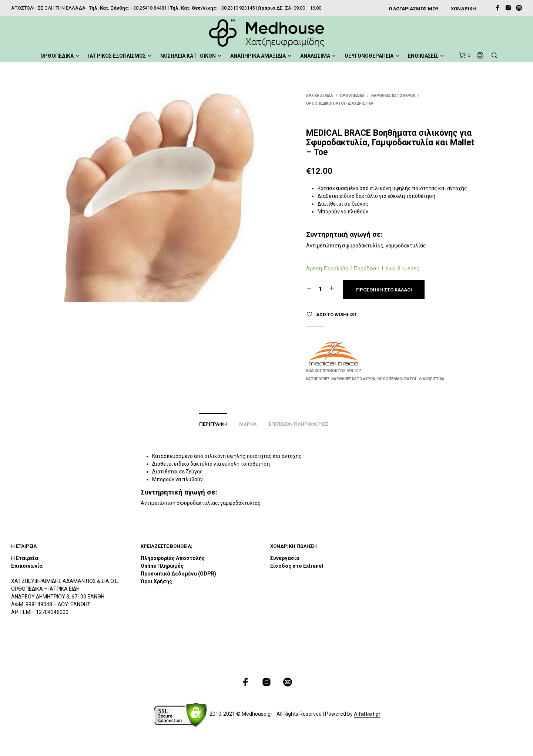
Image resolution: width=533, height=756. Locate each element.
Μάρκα (248, 424)
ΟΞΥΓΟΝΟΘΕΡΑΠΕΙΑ (369, 56)
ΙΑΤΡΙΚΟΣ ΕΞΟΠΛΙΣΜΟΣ (117, 56)
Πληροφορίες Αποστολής (173, 558)
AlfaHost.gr (367, 714)
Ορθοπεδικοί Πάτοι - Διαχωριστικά (340, 103)
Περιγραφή (213, 424)
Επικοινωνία (27, 566)
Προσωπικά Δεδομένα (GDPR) (178, 574)
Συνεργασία (285, 558)
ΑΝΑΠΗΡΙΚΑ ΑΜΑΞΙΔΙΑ (258, 56)
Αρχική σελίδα (320, 96)
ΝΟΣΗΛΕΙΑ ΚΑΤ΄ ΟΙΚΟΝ (188, 56)
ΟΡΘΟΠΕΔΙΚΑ (57, 56)
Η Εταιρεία (25, 558)
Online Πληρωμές (162, 566)
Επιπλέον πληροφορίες (299, 424)
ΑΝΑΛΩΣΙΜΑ (315, 56)
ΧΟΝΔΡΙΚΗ (463, 9)
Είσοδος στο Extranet (297, 566)
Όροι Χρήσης (156, 581)
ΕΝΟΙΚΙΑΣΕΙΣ (423, 56)
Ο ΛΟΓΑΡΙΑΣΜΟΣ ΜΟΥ (414, 9)
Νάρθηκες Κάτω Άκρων (393, 96)
